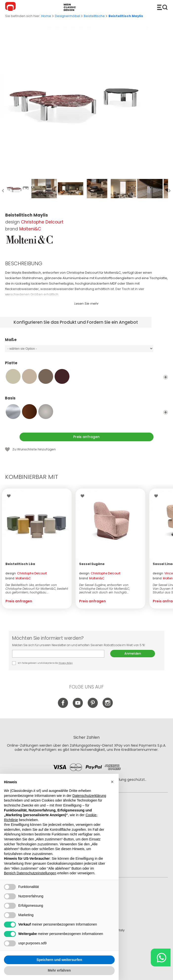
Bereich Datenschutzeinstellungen (30, 873)
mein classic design (70, 7)
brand (18, 578)
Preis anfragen (86, 437)
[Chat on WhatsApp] (161, 957)
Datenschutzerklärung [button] (89, 796)
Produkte (162, 7)
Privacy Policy (66, 663)
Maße (86, 342)
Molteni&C (30, 229)
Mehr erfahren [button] (59, 970)
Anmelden (133, 653)
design (26, 573)
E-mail (58, 654)
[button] (112, 782)
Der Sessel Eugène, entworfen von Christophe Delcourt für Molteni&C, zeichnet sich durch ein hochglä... (104, 589)
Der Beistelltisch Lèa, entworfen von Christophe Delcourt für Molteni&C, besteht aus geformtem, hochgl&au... (37, 589)
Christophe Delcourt (42, 222)
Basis (86, 400)
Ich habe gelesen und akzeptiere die (43, 663)
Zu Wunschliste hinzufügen (34, 449)
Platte (86, 365)
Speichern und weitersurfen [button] (59, 960)
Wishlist (10, 496)
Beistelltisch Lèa (20, 564)
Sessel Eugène (92, 564)
